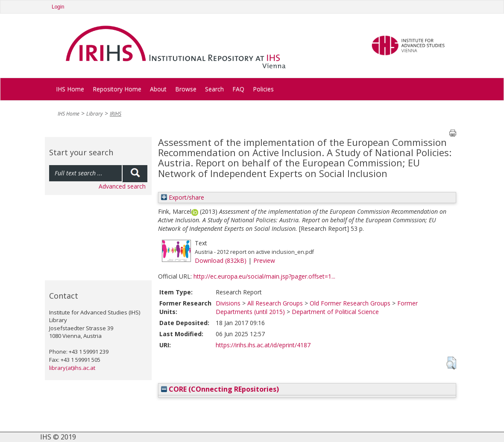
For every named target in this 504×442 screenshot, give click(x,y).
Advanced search (122, 186)
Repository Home (117, 89)
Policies (263, 89)
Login (58, 7)
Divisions (228, 303)
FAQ (238, 89)
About (158, 89)
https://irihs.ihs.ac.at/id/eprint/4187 (263, 345)
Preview (264, 260)
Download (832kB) (221, 260)
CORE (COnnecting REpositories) (220, 389)
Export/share (183, 197)
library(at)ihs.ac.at (72, 368)
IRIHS (116, 114)
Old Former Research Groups (350, 303)
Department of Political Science (335, 312)
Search (214, 89)
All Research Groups (275, 303)
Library (95, 114)
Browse (186, 89)
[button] (451, 363)
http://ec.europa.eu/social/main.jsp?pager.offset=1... (264, 276)
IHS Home (70, 89)
